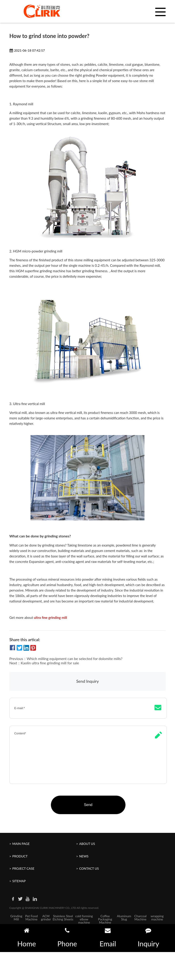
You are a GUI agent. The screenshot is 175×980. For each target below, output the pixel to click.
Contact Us (89, 868)
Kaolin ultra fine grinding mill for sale (50, 663)
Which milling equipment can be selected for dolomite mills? (75, 659)
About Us (87, 844)
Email (108, 938)
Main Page (21, 844)
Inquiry (148, 938)
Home (27, 938)
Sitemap (19, 881)
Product (20, 856)
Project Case (23, 868)
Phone (67, 938)
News (84, 856)
